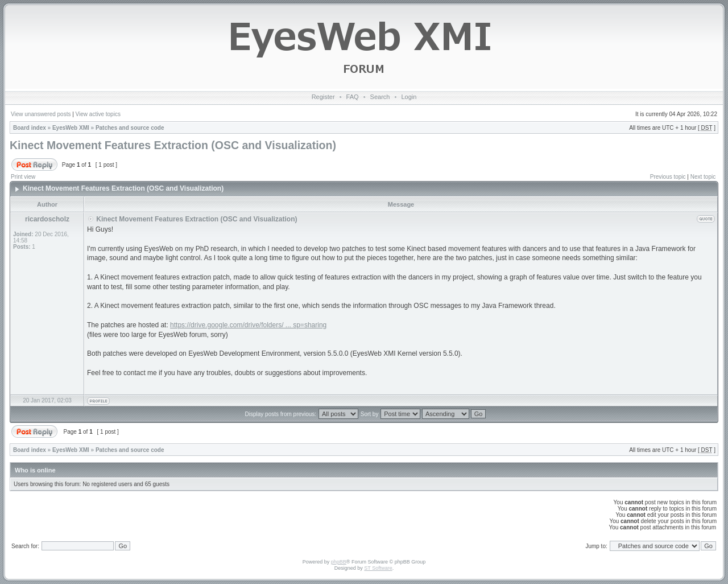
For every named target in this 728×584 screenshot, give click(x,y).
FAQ (353, 97)
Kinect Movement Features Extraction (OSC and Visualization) (173, 145)
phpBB (339, 562)
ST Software (378, 568)
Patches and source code (130, 128)
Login (409, 97)
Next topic (703, 177)
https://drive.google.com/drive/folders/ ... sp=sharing (248, 325)
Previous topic (668, 177)
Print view (23, 177)
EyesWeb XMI (71, 128)
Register (323, 97)
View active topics (98, 114)
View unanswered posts (41, 114)
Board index (30, 128)
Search (380, 97)
